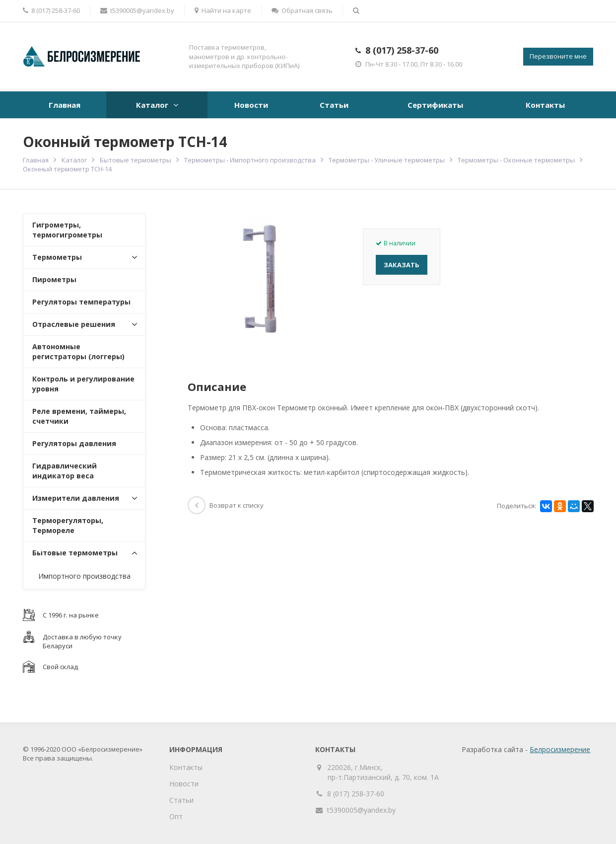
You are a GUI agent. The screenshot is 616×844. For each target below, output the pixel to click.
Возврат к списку (226, 505)
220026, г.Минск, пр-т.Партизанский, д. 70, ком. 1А (383, 772)
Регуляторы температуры (81, 302)
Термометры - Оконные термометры (516, 160)
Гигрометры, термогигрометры (67, 230)
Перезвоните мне (558, 56)
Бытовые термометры (136, 160)
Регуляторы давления (74, 443)
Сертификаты (435, 105)
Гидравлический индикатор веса (65, 471)
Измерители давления (76, 498)
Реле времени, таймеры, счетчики (79, 416)
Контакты (545, 105)
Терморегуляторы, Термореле (68, 525)
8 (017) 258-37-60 (402, 50)
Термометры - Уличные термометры (387, 160)
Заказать (402, 265)
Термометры (57, 257)
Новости (251, 105)
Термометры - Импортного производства (250, 160)
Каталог (152, 105)
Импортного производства (84, 576)
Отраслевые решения (74, 324)
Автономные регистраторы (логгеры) (78, 351)
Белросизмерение (560, 749)
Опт (176, 816)
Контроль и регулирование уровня (83, 384)
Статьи (334, 105)
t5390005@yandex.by (137, 10)
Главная (65, 105)
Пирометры (54, 279)
